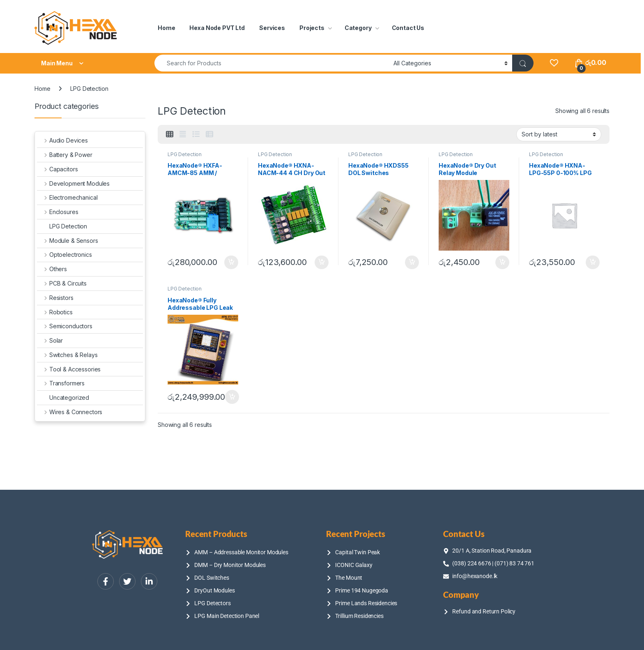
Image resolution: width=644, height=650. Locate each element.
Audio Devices (62, 140)
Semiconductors (65, 326)
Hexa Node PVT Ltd (217, 28)
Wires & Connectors (70, 412)
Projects (312, 28)
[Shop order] (559, 134)
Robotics (55, 312)
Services (272, 28)
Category (358, 28)
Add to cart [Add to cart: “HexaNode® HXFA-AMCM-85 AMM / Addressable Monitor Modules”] (231, 263)
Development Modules (73, 183)
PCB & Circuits (62, 283)
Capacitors (57, 169)
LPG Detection (185, 154)
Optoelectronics (64, 255)
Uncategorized (63, 398)
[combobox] (272, 63)
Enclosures (57, 212)
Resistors (55, 298)
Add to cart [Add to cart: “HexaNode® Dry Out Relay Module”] (502, 263)
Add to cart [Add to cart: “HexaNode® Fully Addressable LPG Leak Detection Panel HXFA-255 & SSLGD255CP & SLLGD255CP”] (232, 397)
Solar (50, 340)
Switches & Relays (67, 355)
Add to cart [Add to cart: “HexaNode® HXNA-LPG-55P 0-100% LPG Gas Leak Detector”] (593, 263)
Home (166, 28)
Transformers (61, 383)
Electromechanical (67, 197)
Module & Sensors (68, 241)
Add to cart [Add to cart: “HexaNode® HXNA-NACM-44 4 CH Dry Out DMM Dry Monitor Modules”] (322, 263)
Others (52, 269)
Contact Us (408, 28)
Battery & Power (65, 155)
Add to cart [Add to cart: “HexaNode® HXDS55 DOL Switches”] (412, 263)
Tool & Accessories (69, 369)
